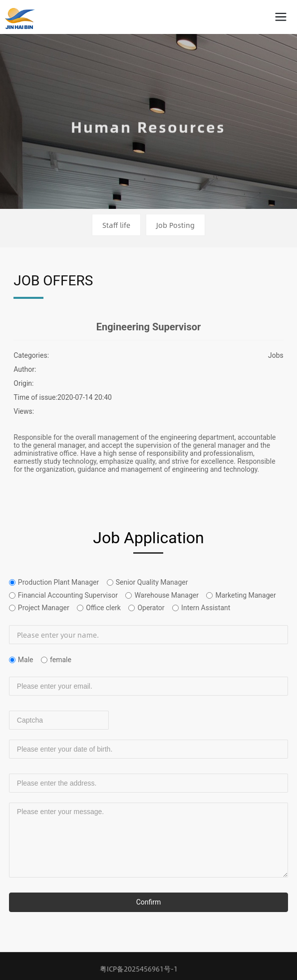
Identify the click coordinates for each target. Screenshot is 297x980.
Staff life (116, 225)
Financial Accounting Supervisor (68, 595)
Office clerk (103, 608)
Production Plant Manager (58, 582)
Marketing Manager (245, 595)
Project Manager (44, 608)
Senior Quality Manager (152, 582)
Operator (151, 608)
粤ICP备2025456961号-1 (139, 969)
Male (26, 660)
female (61, 660)
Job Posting (175, 225)
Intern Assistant (206, 608)
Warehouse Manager (166, 595)
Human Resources (148, 131)
